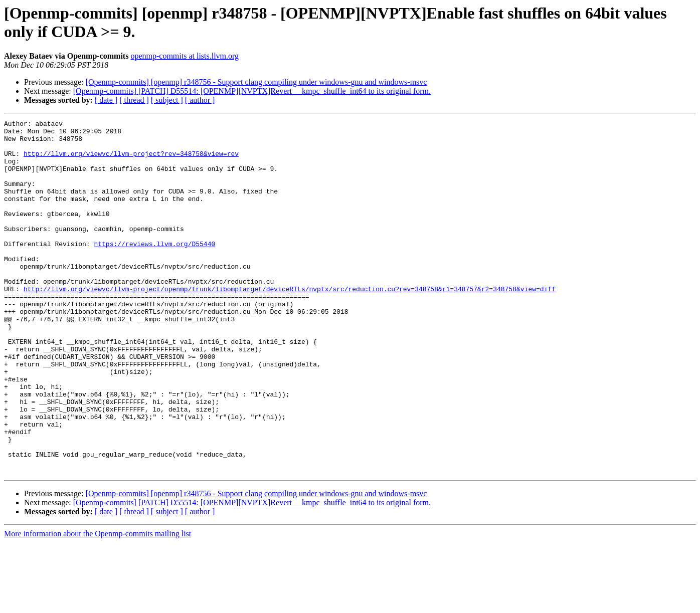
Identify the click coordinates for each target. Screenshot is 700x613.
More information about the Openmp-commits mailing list (98, 604)
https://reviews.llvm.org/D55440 (154, 269)
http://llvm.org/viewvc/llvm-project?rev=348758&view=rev (131, 161)
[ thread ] (134, 100)
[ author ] (200, 100)
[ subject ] (167, 100)
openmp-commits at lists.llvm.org (185, 56)
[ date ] (106, 100)
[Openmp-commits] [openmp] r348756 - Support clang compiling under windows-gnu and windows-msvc (256, 82)
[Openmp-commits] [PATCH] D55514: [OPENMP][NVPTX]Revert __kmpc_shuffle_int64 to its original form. (252, 91)
